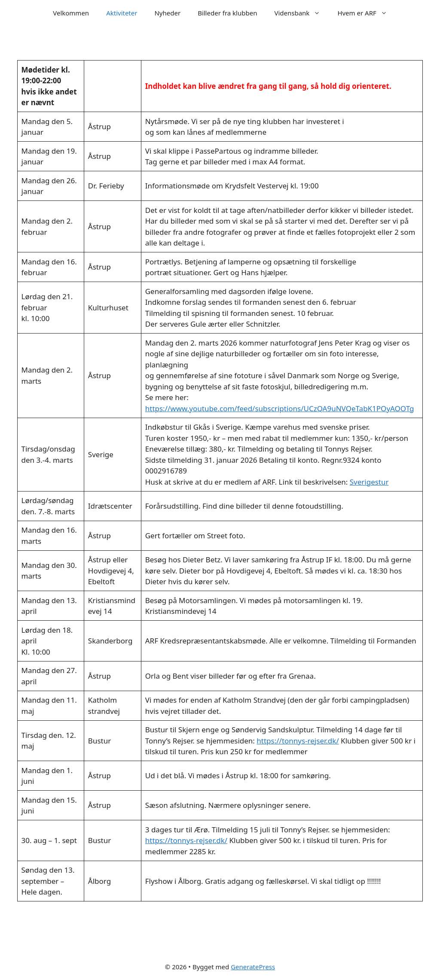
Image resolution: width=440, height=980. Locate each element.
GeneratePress (253, 967)
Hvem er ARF (366, 13)
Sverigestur (369, 482)
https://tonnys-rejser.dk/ (298, 741)
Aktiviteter (122, 13)
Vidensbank (301, 13)
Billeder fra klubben (227, 13)
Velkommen (71, 13)
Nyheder (167, 13)
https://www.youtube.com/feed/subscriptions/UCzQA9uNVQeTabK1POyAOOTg (280, 408)
